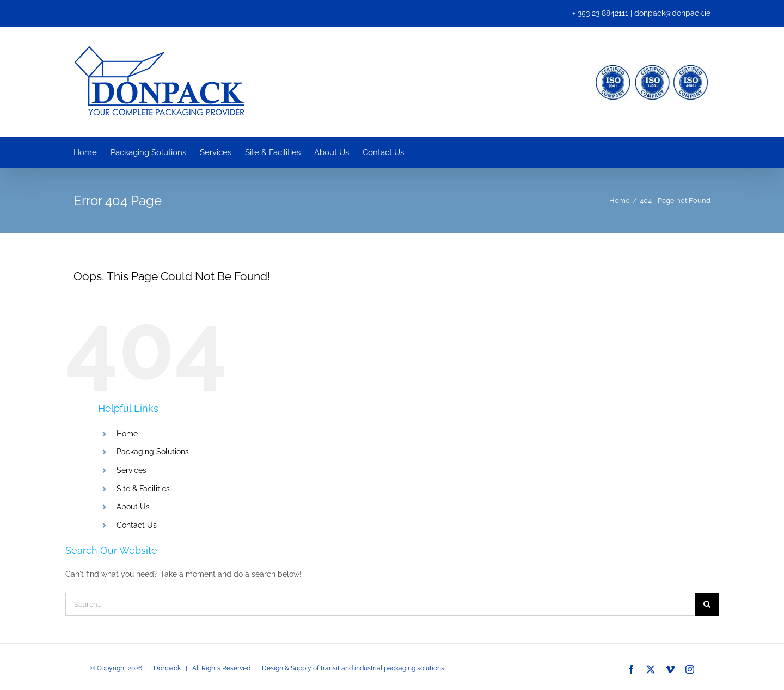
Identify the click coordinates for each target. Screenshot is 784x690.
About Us (133, 507)
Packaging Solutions (153, 452)
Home (127, 434)
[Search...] (380, 604)
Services (131, 470)
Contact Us (137, 525)
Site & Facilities (143, 489)
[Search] (707, 604)
